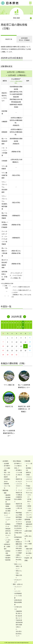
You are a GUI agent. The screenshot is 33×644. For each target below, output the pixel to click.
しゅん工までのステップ (19, 486)
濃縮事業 (8, 495)
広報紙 (28, 475)
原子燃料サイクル (29, 501)
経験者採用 (29, 524)
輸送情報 (8, 560)
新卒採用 (28, 522)
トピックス (17, 591)
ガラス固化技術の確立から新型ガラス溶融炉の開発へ (19, 551)
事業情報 (17, 14)
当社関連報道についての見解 (18, 596)
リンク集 (27, 541)
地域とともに (18, 564)
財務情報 (6, 484)
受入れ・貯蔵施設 (24, 39)
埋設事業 (8, 497)
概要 (5, 493)
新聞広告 (28, 472)
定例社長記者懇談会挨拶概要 (18, 602)
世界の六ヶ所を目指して (19, 560)
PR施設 (28, 486)
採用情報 (27, 520)
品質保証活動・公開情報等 (7, 547)
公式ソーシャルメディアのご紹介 (29, 515)
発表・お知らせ (18, 584)
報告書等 (8, 558)
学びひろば (29, 493)
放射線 (29, 506)
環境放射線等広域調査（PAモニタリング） (8, 533)
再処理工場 (9, 39)
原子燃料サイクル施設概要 (7, 468)
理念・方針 (7, 472)
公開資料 (8, 555)
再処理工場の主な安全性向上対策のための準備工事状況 (18, 531)
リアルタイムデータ (8, 520)
